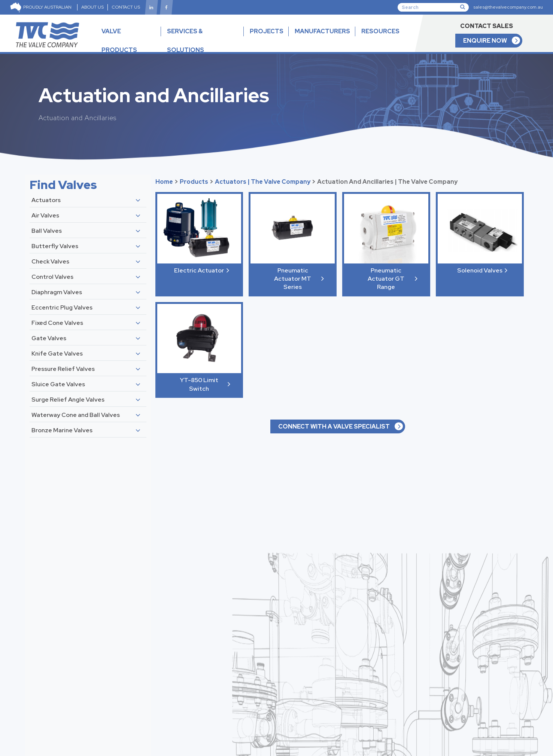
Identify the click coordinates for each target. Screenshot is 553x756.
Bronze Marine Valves (62, 430)
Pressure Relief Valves (63, 369)
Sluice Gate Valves (58, 384)
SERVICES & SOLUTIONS (186, 41)
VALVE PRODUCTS (129, 47)
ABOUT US (92, 7)
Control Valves (52, 277)
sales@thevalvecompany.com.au (508, 7)
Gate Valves (49, 338)
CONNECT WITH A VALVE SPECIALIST (334, 426)
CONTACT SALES (487, 26)
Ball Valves (47, 231)
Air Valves (45, 215)
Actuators (46, 200)
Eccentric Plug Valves (62, 307)
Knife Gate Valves (57, 353)
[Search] (433, 7)
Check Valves (50, 261)
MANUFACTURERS (322, 31)
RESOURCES (380, 38)
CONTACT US (126, 7)
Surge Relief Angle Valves (68, 400)
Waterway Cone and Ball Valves (76, 415)
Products (194, 182)
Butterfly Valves (55, 246)
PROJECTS (267, 31)
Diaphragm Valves (57, 292)
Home (164, 182)
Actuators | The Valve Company (263, 182)
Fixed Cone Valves (57, 323)
